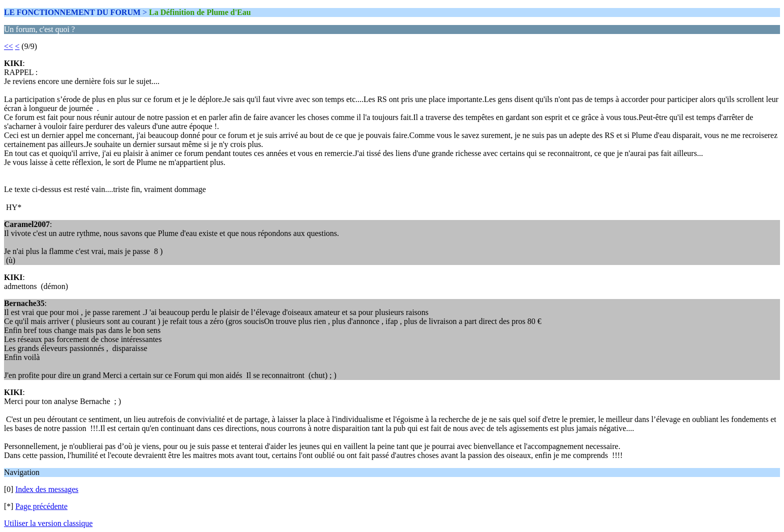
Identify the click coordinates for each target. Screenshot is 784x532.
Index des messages (47, 489)
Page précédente (41, 506)
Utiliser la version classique (48, 523)
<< (8, 46)
